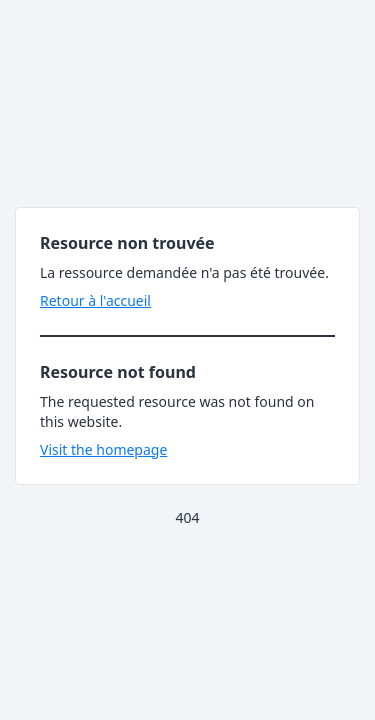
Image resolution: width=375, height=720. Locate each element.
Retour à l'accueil (95, 300)
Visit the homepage (103, 449)
